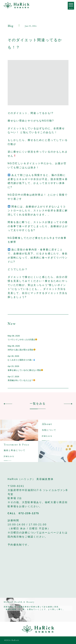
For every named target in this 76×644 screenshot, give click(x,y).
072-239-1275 (29, 513)
